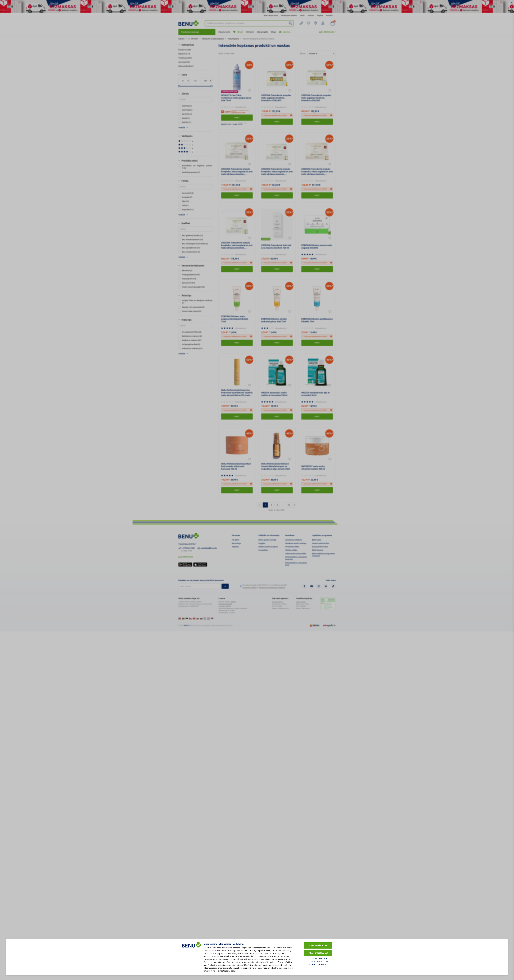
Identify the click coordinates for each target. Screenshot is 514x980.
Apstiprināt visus (318, 945)
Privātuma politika (319, 962)
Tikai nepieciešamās (318, 953)
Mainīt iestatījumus (318, 965)
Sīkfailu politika (319, 959)
